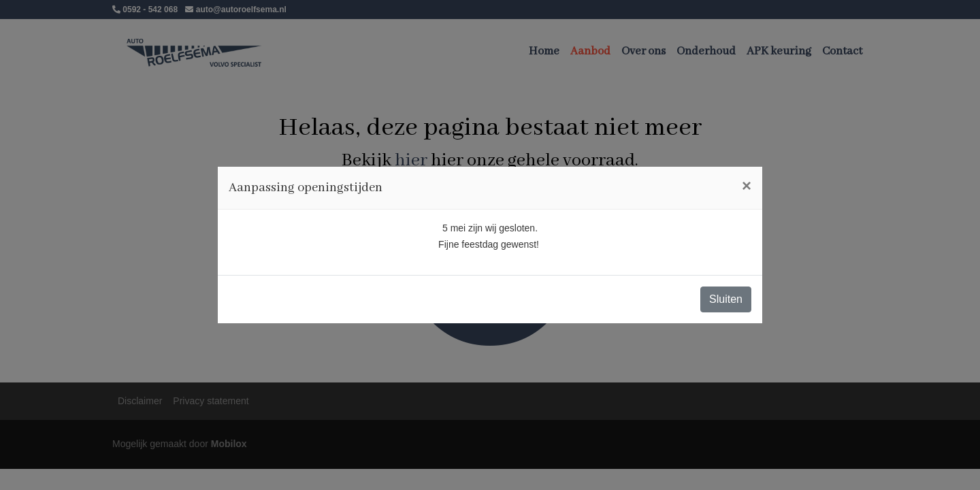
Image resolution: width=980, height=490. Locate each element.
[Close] (747, 186)
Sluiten (726, 299)
